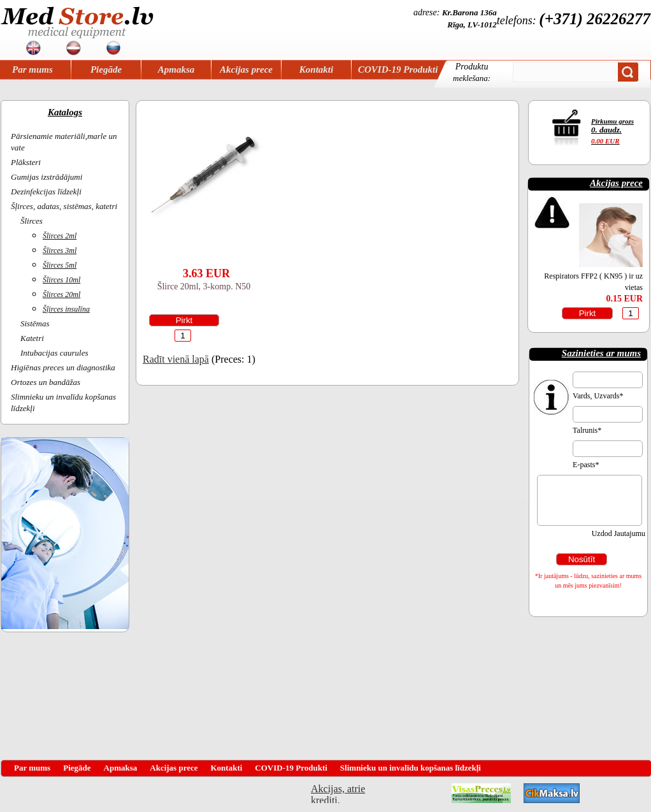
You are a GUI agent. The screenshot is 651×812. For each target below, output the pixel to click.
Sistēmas (35, 323)
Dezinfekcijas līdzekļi (46, 192)
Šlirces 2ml (60, 236)
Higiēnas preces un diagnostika (63, 367)
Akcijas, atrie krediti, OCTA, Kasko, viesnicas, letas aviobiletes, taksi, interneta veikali (338, 793)
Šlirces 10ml (61, 280)
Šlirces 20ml (61, 294)
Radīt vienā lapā (176, 359)
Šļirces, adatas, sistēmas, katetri (64, 206)
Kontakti (316, 69)
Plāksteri (26, 162)
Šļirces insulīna (66, 309)
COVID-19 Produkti (398, 69)
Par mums (32, 69)
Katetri (32, 338)
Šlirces (32, 221)
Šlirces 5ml (60, 265)
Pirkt (184, 320)
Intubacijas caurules (54, 353)
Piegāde (106, 69)
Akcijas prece (246, 69)
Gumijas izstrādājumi (46, 177)
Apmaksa (176, 69)
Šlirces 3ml (60, 250)
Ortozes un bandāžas (46, 382)
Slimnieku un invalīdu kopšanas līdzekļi (411, 768)
